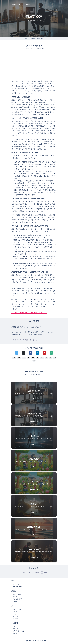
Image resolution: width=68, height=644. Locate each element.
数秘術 (15, 601)
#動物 (33, 358)
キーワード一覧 (17, 587)
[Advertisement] (34, 66)
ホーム (27, 38)
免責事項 (15, 629)
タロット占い (37, 573)
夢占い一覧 (16, 584)
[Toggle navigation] (54, 4)
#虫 (38, 358)
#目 (51, 358)
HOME (15, 626)
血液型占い (16, 612)
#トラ (24, 358)
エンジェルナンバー (25, 573)
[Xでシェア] (24, 353)
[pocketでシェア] (44, 353)
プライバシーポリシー (19, 631)
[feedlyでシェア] (51, 353)
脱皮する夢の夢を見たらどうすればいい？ (27, 340)
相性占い (15, 614)
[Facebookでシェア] (31, 353)
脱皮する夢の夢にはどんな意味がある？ (26, 327)
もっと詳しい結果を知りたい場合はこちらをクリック (29, 313)
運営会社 (15, 633)
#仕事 (14, 358)
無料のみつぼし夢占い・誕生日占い (22, 4)
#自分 (19, 358)
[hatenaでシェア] (37, 353)
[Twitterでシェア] (17, 353)
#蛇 (28, 358)
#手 (47, 358)
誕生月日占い (17, 594)
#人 (34, 360)
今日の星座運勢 (17, 599)
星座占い (46, 573)
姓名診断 (15, 618)
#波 (55, 358)
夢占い (33, 38)
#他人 (42, 358)
